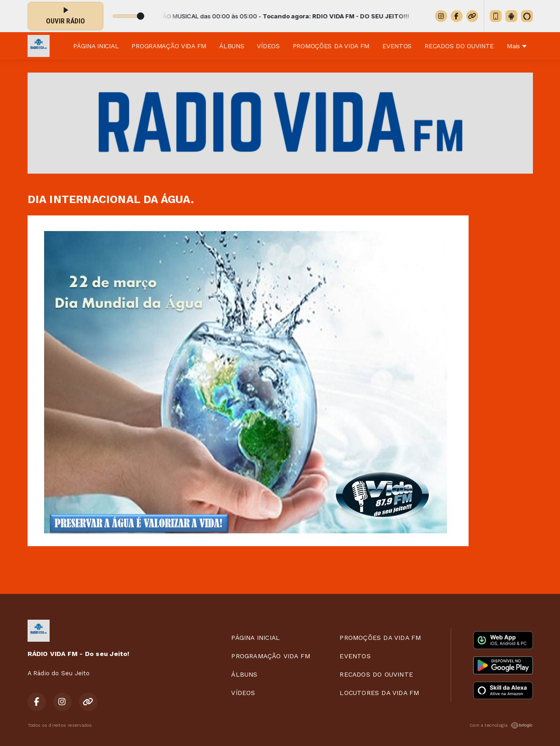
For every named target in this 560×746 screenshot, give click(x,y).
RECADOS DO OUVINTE (459, 46)
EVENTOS (397, 46)
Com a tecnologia (501, 725)
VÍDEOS (268, 46)
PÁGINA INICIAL (96, 46)
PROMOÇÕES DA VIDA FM (331, 46)
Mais (516, 46)
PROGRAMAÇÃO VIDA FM (169, 46)
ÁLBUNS (232, 46)
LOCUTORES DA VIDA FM (379, 693)
